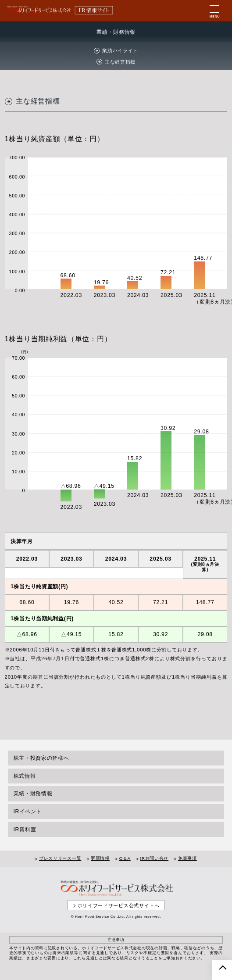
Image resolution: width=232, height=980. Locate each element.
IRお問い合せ (155, 858)
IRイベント (28, 812)
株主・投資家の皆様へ (41, 758)
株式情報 (25, 776)
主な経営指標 (120, 62)
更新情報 (100, 858)
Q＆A (125, 858)
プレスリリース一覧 (60, 858)
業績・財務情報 (33, 794)
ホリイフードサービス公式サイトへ (119, 905)
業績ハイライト (120, 50)
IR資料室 (25, 830)
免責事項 (187, 858)
